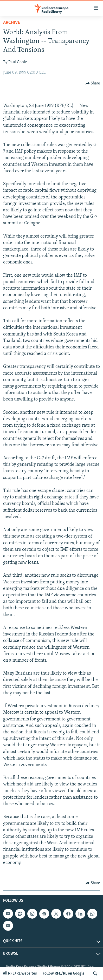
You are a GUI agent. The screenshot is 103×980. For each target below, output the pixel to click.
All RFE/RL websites (20, 974)
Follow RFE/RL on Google (64, 974)
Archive (12, 23)
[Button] (93, 83)
